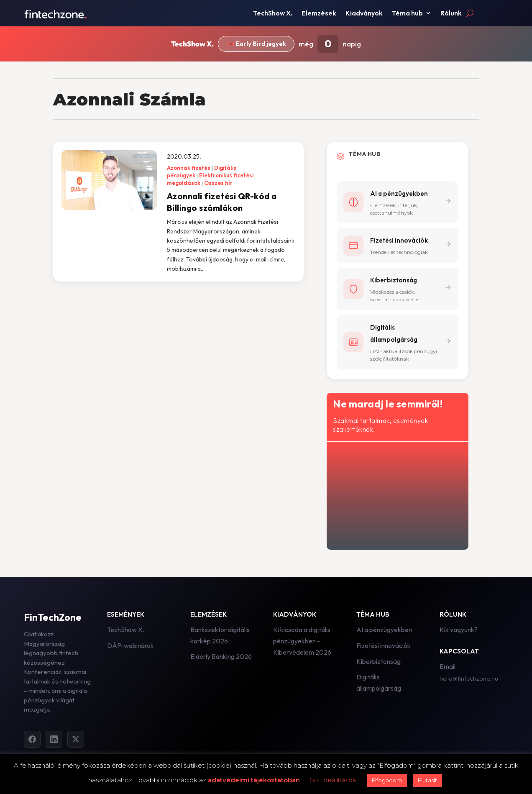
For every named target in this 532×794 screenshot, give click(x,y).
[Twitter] (76, 739)
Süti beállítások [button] (333, 780)
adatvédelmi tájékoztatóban (254, 780)
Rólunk (451, 14)
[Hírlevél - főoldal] (397, 494)
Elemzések (319, 14)
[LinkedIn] (54, 739)
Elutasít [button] (427, 780)
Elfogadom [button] (387, 780)
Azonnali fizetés (189, 168)
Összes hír (218, 183)
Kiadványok (364, 14)
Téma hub (407, 14)
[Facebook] (32, 739)
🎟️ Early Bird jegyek (256, 44)
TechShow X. (273, 14)
